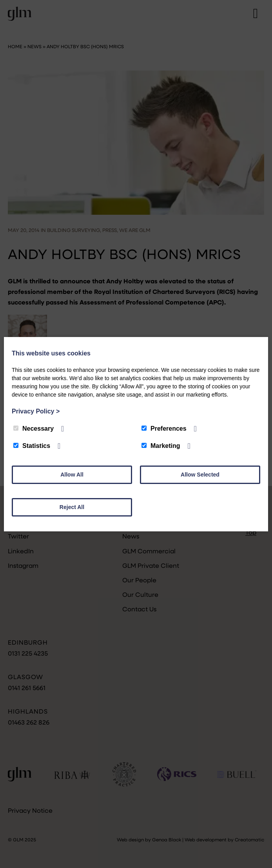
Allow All (72, 475)
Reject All (72, 507)
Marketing (161, 446)
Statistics (32, 446)
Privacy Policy (36, 411)
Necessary (34, 429)
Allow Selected (200, 475)
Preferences (164, 429)
